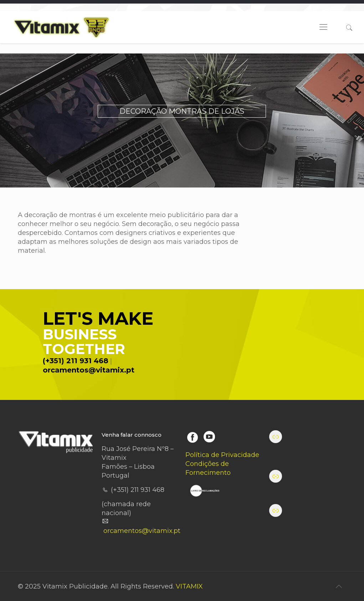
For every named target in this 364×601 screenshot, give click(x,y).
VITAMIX (189, 586)
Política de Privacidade (222, 455)
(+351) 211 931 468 (76, 361)
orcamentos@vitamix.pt (89, 370)
